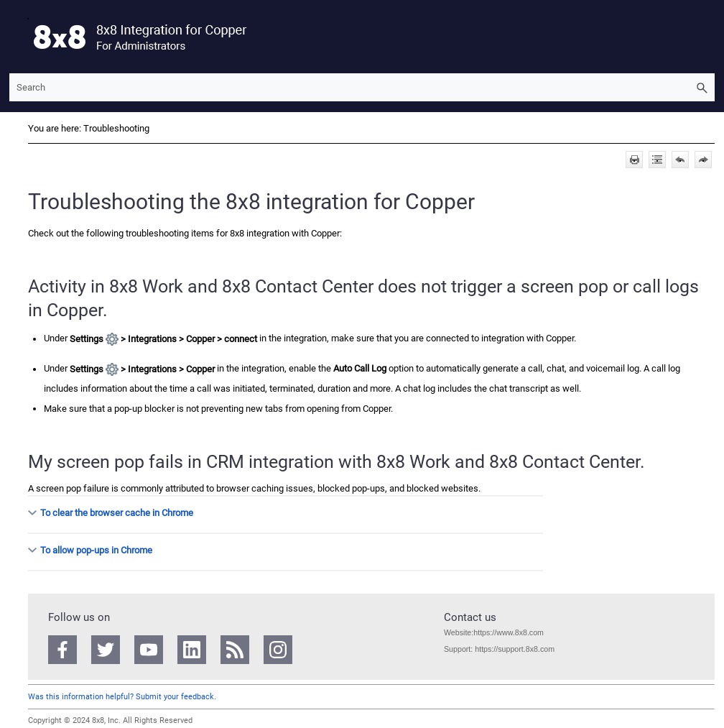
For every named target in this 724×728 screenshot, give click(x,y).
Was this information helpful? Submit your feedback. (122, 697)
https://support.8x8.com (515, 649)
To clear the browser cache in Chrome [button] (111, 513)
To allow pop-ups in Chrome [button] (90, 550)
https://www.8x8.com (509, 632)
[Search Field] (362, 87)
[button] (702, 87)
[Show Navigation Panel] (17, 37)
